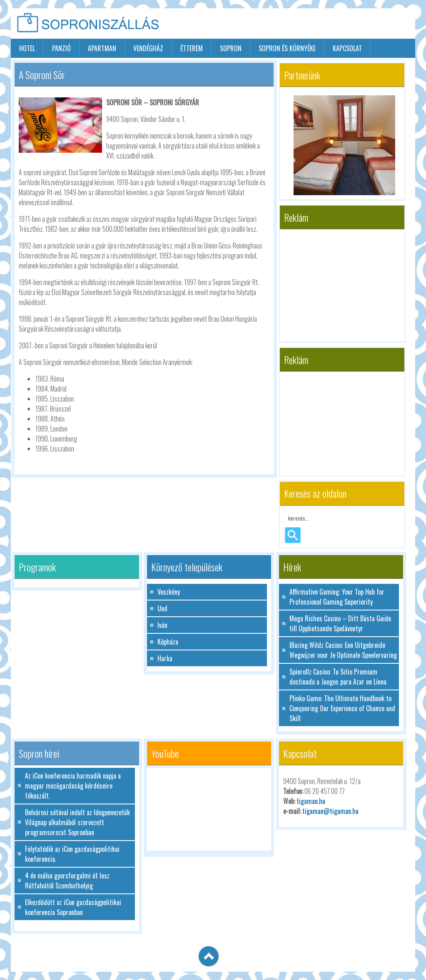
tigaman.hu (311, 801)
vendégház (148, 48)
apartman (102, 48)
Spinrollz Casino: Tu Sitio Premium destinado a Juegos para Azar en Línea (338, 677)
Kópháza (168, 642)
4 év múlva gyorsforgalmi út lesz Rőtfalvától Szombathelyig (67, 881)
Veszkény (169, 592)
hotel (27, 48)
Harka (165, 658)
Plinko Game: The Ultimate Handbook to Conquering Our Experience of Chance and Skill (342, 708)
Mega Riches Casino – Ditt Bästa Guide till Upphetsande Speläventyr (340, 623)
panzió (61, 48)
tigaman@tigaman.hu (330, 811)
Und (162, 608)
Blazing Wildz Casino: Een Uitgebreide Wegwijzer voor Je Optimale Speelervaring (343, 650)
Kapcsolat (347, 48)
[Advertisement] (318, 24)
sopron (231, 48)
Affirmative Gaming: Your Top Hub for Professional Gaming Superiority (337, 597)
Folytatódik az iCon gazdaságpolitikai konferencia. (72, 854)
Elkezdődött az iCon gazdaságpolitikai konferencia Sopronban (73, 907)
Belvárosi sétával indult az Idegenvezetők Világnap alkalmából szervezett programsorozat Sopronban (77, 822)
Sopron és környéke (287, 48)
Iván (162, 625)
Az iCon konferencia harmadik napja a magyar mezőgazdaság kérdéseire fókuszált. (73, 786)
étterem (192, 48)
